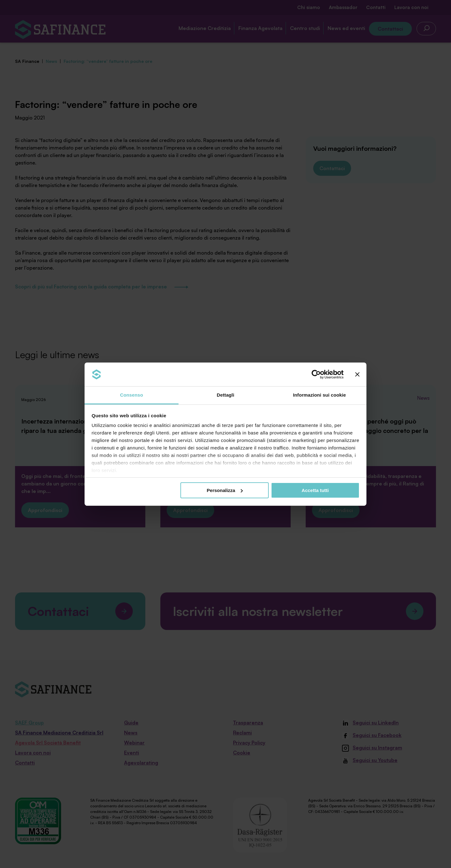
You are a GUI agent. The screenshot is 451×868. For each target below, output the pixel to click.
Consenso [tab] (131, 395)
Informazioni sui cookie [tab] (320, 395)
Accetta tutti (315, 490)
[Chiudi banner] (357, 374)
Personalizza (225, 490)
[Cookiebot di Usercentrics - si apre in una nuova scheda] (316, 374)
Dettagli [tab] (225, 395)
